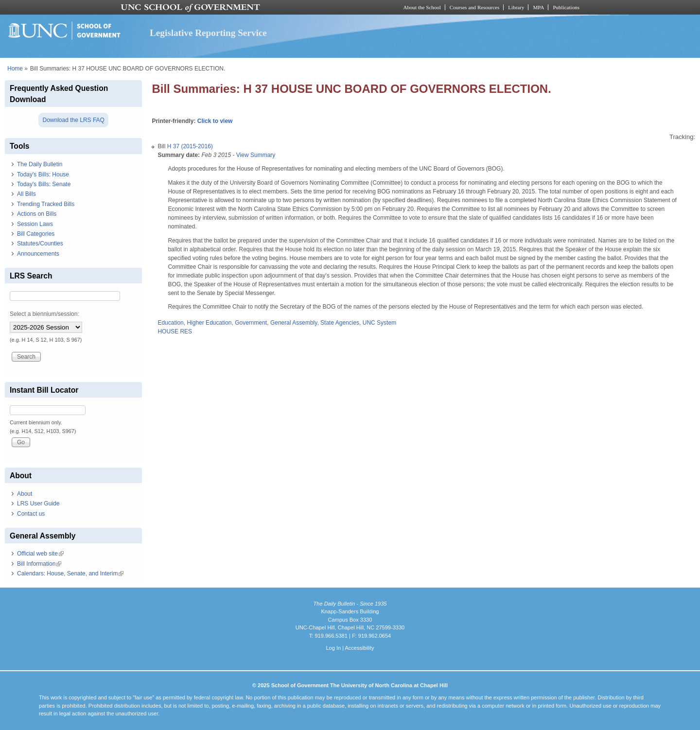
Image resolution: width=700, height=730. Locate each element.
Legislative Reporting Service (208, 33)
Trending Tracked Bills (46, 204)
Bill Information (39, 564)
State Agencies (340, 323)
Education (170, 323)
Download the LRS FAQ (73, 120)
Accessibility (359, 648)
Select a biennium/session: (44, 314)
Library (516, 7)
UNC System (379, 323)
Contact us (31, 514)
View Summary (256, 155)
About (25, 494)
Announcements (38, 254)
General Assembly (294, 323)
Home (15, 69)
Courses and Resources (474, 7)
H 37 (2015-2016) (190, 146)
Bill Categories (36, 234)
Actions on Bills (37, 214)
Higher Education (209, 323)
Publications (566, 7)
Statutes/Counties (40, 243)
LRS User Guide (38, 504)
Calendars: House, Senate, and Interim (70, 574)
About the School (422, 7)
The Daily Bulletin (40, 164)
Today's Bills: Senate (44, 184)
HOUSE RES (175, 331)
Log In (333, 648)
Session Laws (35, 224)
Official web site (40, 554)
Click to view (215, 121)
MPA (538, 7)
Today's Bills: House (43, 174)
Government (251, 323)
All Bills (26, 194)
